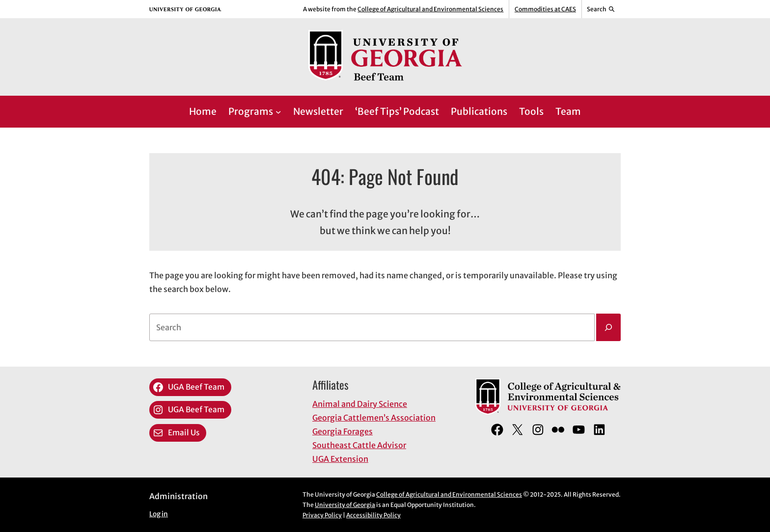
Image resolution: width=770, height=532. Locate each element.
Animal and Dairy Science (360, 404)
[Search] (608, 327)
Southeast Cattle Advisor (359, 445)
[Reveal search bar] (601, 9)
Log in (159, 514)
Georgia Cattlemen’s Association (374, 418)
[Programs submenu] (278, 112)
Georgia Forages (343, 431)
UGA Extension (340, 459)
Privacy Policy (322, 515)
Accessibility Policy (373, 515)
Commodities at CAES (545, 9)
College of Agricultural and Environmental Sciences (430, 9)
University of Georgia (345, 505)
